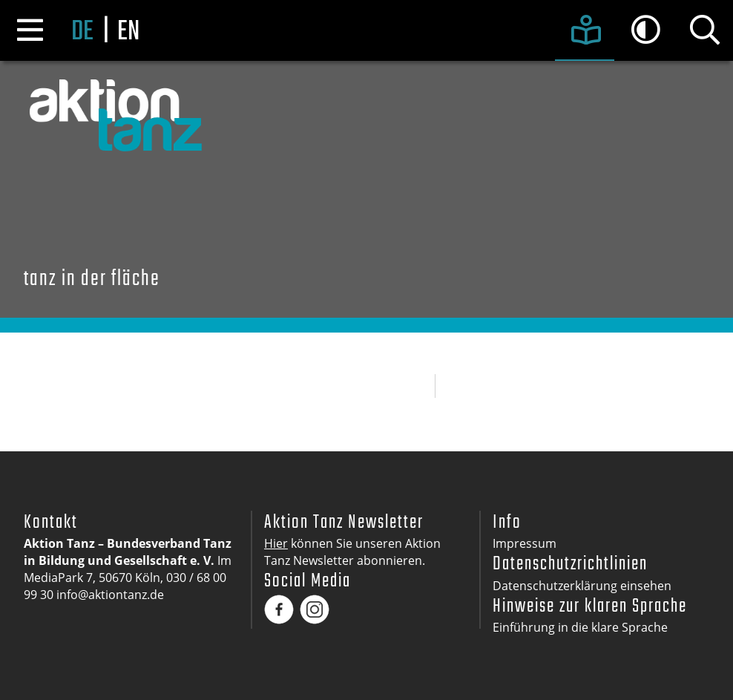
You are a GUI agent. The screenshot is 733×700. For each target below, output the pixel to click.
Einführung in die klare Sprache (580, 627)
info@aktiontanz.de (110, 595)
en (128, 32)
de (82, 32)
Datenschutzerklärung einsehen (582, 586)
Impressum (525, 543)
